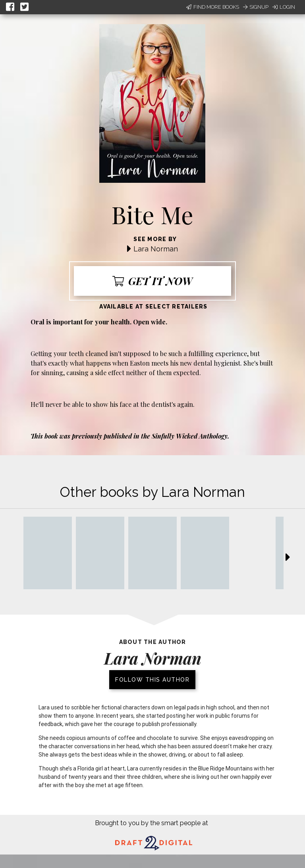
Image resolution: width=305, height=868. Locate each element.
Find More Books (213, 7)
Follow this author (152, 680)
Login (284, 7)
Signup (256, 7)
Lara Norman (156, 249)
